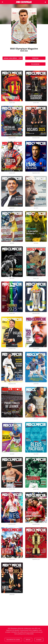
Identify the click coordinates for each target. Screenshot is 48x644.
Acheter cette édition (13, 58)
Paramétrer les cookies (13, 640)
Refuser (28, 640)
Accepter (39, 640)
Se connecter (35, 64)
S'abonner (35, 58)
